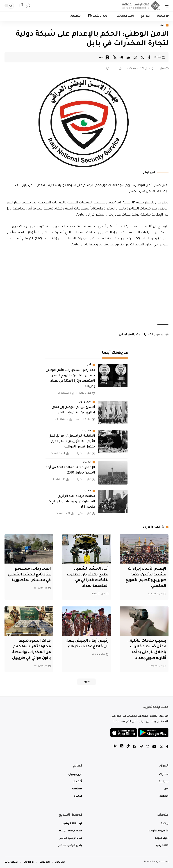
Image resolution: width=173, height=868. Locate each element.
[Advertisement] (86, 286)
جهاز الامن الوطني (130, 335)
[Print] (107, 57)
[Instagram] (147, 747)
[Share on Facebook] (149, 57)
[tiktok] (127, 747)
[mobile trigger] (165, 6)
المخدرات (147, 335)
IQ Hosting (162, 862)
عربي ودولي (85, 402)
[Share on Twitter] (142, 57)
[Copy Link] (114, 57)
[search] (28, 6)
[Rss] (134, 747)
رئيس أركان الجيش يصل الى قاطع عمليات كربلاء (88, 646)
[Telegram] (140, 747)
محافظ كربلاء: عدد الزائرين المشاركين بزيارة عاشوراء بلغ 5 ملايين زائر (72, 502)
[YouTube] (154, 747)
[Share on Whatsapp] (135, 57)
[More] (100, 57)
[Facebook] (167, 747)
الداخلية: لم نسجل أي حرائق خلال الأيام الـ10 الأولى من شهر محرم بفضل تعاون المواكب (72, 442)
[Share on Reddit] (128, 57)
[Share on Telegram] (121, 57)
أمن (163, 25)
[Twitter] (161, 747)
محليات (87, 431)
